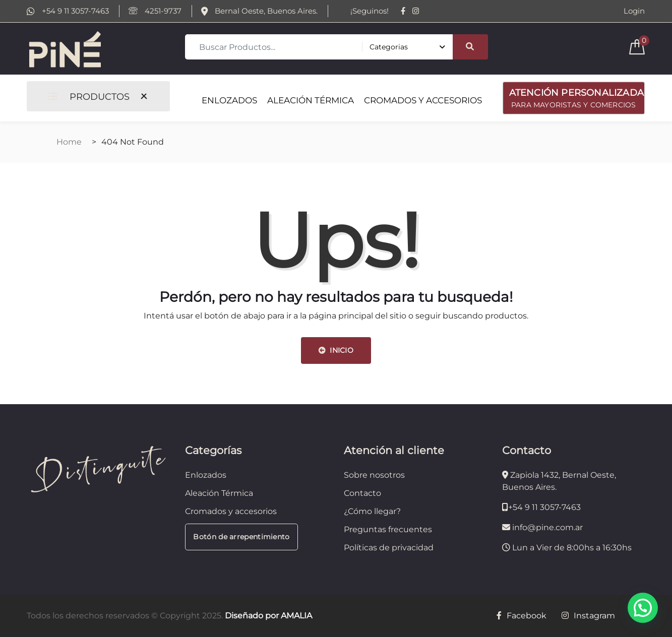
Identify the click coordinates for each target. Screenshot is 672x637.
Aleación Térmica (219, 493)
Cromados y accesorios (231, 511)
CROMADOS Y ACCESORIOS (423, 100)
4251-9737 (155, 11)
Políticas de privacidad (389, 548)
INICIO (336, 350)
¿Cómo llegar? (372, 511)
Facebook (522, 616)
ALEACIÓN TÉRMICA (311, 100)
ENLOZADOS (229, 100)
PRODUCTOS (89, 97)
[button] (643, 608)
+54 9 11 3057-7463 (68, 11)
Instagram (588, 616)
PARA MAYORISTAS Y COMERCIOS (576, 97)
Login (634, 11)
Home (69, 142)
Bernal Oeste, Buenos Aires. (259, 11)
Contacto (362, 493)
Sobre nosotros (374, 475)
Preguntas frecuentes (388, 529)
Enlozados (206, 475)
